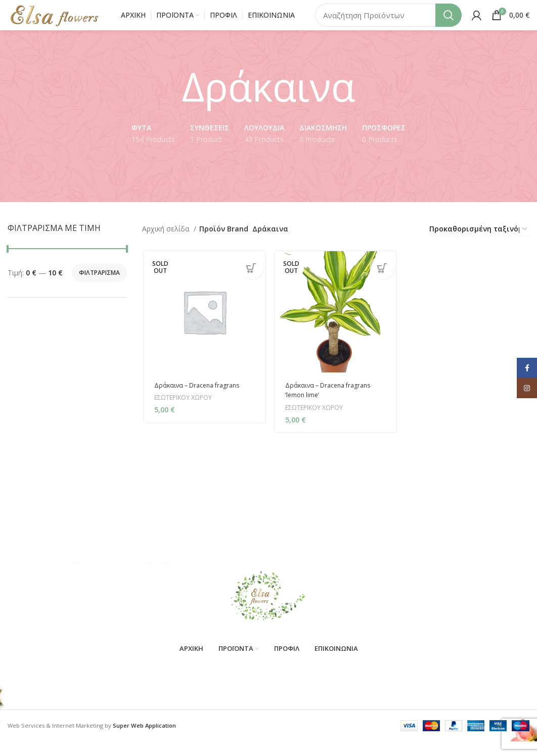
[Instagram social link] (527, 388)
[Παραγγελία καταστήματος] (479, 244)
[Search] (388, 23)
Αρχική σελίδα (167, 244)
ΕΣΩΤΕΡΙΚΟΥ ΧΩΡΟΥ (184, 414)
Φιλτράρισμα (99, 288)
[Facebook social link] (527, 368)
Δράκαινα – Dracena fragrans (200, 401)
